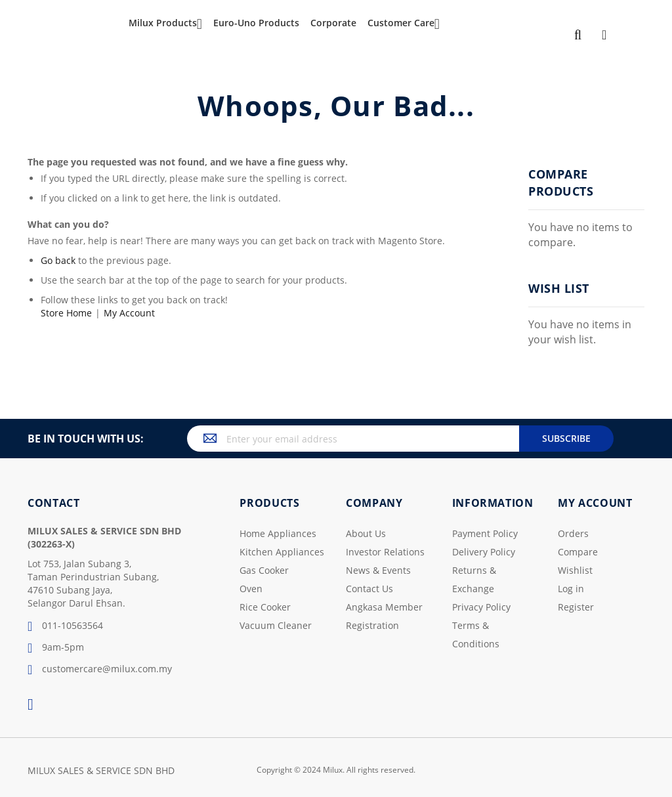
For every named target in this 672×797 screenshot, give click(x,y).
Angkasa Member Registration (384, 616)
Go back (58, 260)
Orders (573, 533)
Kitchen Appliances (282, 552)
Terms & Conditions (476, 635)
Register (576, 607)
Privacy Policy (481, 607)
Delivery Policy (484, 552)
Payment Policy (485, 533)
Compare (578, 552)
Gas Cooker (264, 570)
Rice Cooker (265, 607)
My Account (129, 313)
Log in (571, 589)
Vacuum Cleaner (276, 625)
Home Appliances (278, 533)
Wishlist (575, 570)
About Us (366, 533)
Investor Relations (385, 552)
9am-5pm (56, 648)
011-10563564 (65, 626)
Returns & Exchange (474, 579)
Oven (251, 589)
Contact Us (369, 589)
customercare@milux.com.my (100, 670)
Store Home (66, 313)
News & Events (378, 570)
